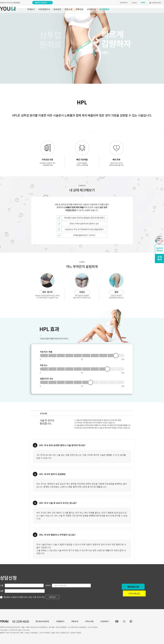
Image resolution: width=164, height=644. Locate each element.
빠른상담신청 (133, 587)
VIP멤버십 (91, 9)
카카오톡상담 (134, 593)
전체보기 (31, 9)
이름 (2, 585)
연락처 (48, 585)
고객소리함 (89, 621)
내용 (2, 591)
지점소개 (68, 9)
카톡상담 (80, 9)
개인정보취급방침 (42, 621)
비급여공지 (105, 621)
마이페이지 (124, 3)
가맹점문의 (60, 621)
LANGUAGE (155, 2)
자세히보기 (53, 597)
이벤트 (143, 3)
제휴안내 (75, 621)
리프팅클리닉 (44, 9)
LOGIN (134, 3)
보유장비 (57, 9)
